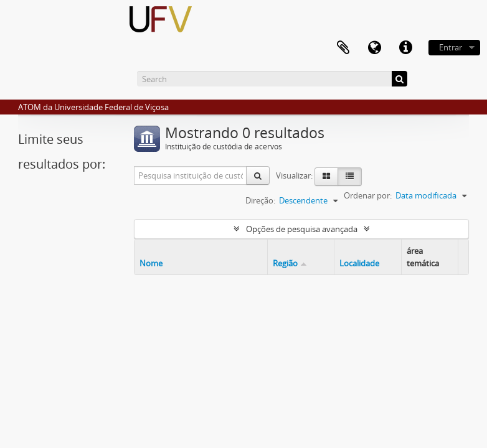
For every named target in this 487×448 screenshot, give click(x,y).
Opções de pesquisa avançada (302, 229)
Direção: (260, 200)
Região (285, 263)
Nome (151, 263)
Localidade (359, 263)
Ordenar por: (368, 195)
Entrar (451, 47)
